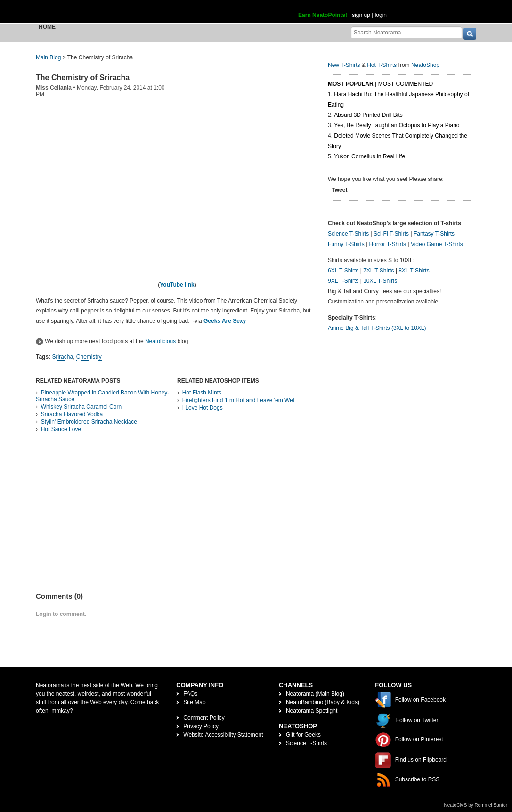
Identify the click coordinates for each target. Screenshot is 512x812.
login (381, 15)
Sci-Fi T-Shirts (391, 234)
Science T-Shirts (348, 234)
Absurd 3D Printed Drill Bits (368, 115)
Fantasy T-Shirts (434, 234)
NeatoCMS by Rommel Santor (476, 805)
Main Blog (48, 57)
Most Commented (406, 84)
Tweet (339, 190)
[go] (470, 34)
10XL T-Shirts (380, 281)
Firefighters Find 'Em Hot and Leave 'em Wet (238, 400)
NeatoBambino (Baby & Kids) (323, 702)
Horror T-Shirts (388, 244)
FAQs (190, 694)
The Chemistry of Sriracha (83, 78)
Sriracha (62, 357)
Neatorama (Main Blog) (315, 694)
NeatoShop (425, 65)
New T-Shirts (344, 65)
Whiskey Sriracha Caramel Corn (81, 407)
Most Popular (351, 84)
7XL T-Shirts (378, 271)
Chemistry (89, 357)
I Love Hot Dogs (203, 408)
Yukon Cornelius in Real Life (370, 156)
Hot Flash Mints (202, 393)
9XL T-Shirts (343, 281)
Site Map (194, 702)
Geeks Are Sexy (225, 321)
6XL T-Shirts (343, 271)
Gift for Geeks (303, 735)
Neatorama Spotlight (312, 711)
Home (47, 27)
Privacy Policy (201, 726)
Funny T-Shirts (346, 244)
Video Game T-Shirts (437, 244)
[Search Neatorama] (406, 32)
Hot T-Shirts (382, 65)
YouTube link (177, 285)
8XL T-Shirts (414, 271)
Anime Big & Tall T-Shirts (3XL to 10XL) (377, 328)
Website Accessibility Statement (223, 735)
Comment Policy (204, 718)
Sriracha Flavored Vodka (72, 414)
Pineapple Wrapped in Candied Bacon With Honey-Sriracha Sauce (102, 396)
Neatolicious (160, 341)
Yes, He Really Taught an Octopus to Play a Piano (397, 125)
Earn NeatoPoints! (323, 15)
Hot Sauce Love (61, 429)
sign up (361, 15)
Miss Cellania (54, 88)
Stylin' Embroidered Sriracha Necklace (89, 422)
